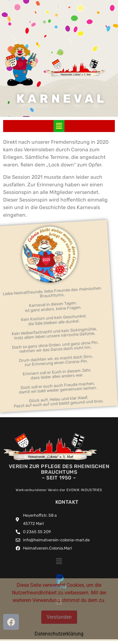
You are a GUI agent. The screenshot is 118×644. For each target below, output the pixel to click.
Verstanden (59, 617)
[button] (59, 126)
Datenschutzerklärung (59, 634)
